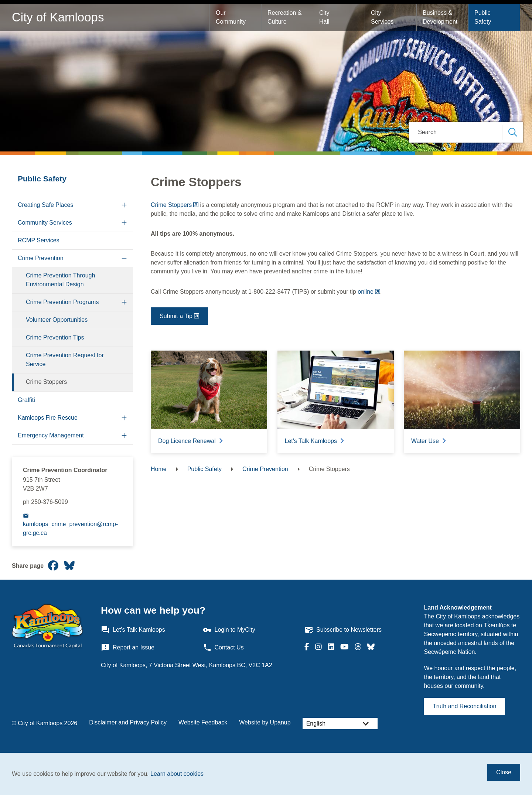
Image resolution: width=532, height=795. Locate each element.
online (366, 292)
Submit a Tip (176, 316)
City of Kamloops (58, 17)
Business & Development (440, 17)
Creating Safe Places (45, 205)
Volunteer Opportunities (57, 320)
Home (159, 469)
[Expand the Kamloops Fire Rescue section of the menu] (124, 418)
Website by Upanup (265, 722)
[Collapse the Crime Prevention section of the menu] (124, 258)
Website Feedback (203, 722)
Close (504, 772)
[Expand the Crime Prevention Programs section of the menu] (124, 302)
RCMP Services (39, 240)
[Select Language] (340, 724)
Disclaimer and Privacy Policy (128, 722)
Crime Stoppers (46, 382)
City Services (382, 17)
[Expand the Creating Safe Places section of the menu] (124, 205)
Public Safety (483, 17)
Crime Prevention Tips (55, 337)
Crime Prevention (41, 258)
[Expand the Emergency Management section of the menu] (124, 436)
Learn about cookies (177, 774)
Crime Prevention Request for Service (65, 360)
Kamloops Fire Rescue (48, 418)
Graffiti (26, 400)
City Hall (325, 17)
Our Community (231, 17)
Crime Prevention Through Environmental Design (60, 280)
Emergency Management (51, 435)
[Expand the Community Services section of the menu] (124, 223)
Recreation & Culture (285, 17)
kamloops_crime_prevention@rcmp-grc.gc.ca (70, 528)
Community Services (45, 223)
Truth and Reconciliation (464, 706)
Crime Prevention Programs (62, 302)
